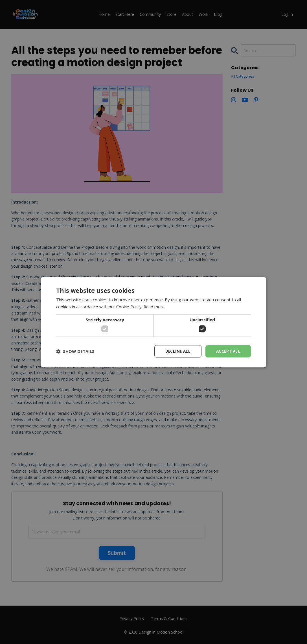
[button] (75, 351)
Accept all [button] (228, 351)
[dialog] (153, 322)
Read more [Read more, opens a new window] (154, 307)
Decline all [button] (176, 351)
